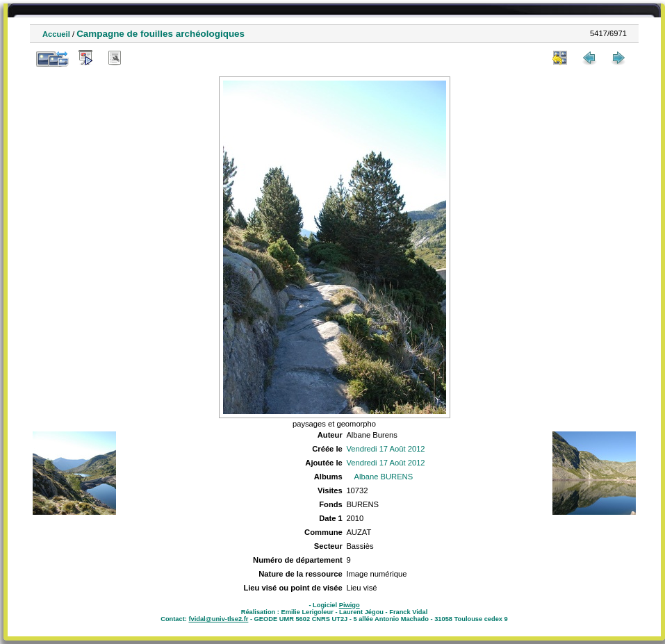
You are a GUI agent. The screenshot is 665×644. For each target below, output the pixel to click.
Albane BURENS (384, 477)
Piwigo (350, 605)
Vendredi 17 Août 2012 (385, 449)
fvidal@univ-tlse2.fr (218, 619)
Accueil (56, 34)
